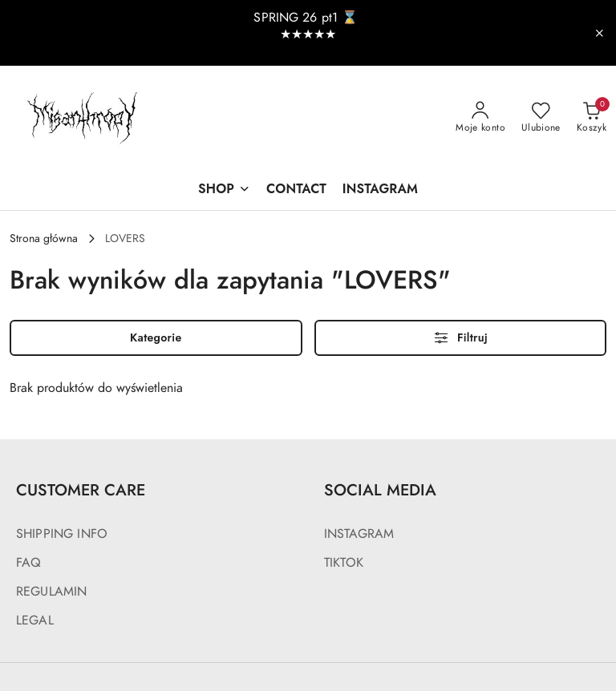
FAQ (28, 563)
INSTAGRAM (359, 534)
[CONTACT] (296, 190)
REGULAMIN (51, 592)
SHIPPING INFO (62, 534)
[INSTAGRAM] (380, 190)
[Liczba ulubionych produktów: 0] (541, 118)
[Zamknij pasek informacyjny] (599, 33)
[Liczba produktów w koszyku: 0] (592, 118)
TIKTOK (344, 563)
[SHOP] (224, 190)
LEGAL (35, 620)
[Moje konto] (480, 118)
